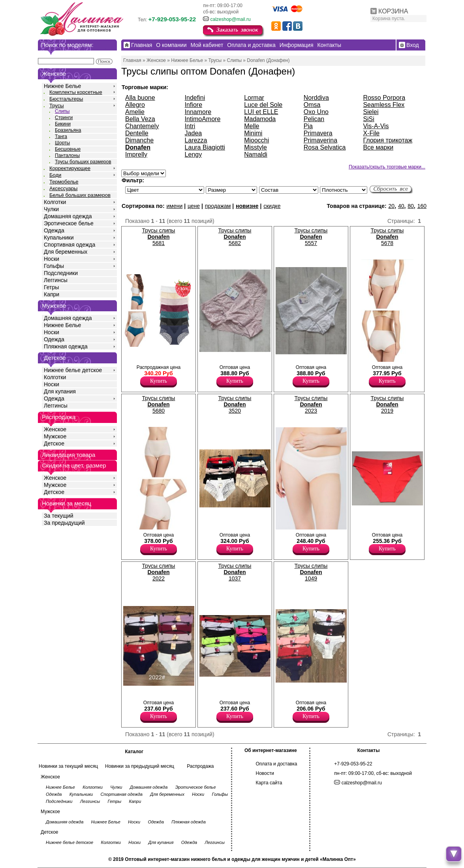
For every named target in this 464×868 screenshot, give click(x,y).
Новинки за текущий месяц (68, 766)
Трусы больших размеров (83, 162)
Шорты (62, 143)
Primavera (318, 133)
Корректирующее (70, 168)
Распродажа (200, 766)
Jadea (193, 133)
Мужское (55, 436)
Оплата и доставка (277, 764)
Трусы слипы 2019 (387, 404)
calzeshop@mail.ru (230, 19)
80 (411, 206)
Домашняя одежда (68, 216)
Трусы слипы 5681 (159, 237)
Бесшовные (68, 149)
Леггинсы (56, 280)
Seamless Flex (384, 105)
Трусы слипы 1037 (235, 572)
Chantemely (142, 126)
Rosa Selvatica (325, 147)
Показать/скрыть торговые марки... (387, 167)
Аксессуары (63, 188)
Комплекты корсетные (76, 92)
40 (401, 206)
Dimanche (139, 140)
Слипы (62, 111)
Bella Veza (140, 119)
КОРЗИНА (393, 11)
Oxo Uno (316, 112)
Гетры (51, 287)
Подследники (61, 273)
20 (392, 206)
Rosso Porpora (384, 98)
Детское (55, 358)
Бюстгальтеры (66, 99)
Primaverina (320, 140)
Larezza (196, 140)
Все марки (378, 147)
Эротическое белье (69, 223)
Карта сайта (269, 783)
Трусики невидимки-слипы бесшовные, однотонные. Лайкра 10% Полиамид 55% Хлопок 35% (212, 693)
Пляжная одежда (66, 346)
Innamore (198, 112)
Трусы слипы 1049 (311, 572)
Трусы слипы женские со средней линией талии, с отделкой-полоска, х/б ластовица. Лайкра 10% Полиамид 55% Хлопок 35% (216, 524)
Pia (308, 126)
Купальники (59, 238)
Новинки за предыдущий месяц (140, 766)
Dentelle (137, 133)
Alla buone (140, 98)
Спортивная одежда (70, 245)
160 (422, 206)
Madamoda (260, 119)
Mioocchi (256, 140)
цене (194, 206)
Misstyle (255, 147)
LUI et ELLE (261, 112)
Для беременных (66, 252)
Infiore (193, 105)
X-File (371, 133)
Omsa (312, 105)
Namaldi (256, 154)
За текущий (59, 516)
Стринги (64, 118)
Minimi (253, 133)
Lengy (193, 154)
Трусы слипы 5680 (159, 404)
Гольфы (54, 266)
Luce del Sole (263, 105)
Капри (52, 294)
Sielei (371, 112)
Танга (61, 137)
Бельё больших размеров (80, 195)
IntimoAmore (203, 119)
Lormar (254, 98)
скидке (272, 206)
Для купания (60, 391)
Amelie (135, 112)
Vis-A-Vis (376, 126)
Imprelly (136, 154)
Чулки (51, 209)
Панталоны (67, 155)
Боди (55, 175)
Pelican (314, 119)
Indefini (195, 98)
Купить (159, 381)
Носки (52, 259)
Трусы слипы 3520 (235, 404)
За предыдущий (64, 523)
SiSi (368, 119)
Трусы (57, 106)
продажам (218, 206)
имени (174, 206)
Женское (55, 429)
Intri (190, 126)
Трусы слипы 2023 (311, 404)
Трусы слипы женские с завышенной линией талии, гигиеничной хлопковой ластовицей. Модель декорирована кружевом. (142, 357)
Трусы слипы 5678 (387, 237)
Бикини (63, 124)
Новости (265, 773)
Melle (252, 126)
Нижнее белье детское (73, 370)
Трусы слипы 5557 (311, 237)
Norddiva (316, 98)
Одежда (54, 230)
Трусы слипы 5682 (235, 237)
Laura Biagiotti (205, 147)
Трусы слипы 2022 (159, 572)
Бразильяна (68, 130)
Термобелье (64, 182)
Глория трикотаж (388, 140)
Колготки (55, 202)
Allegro (135, 105)
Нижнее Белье (62, 86)
